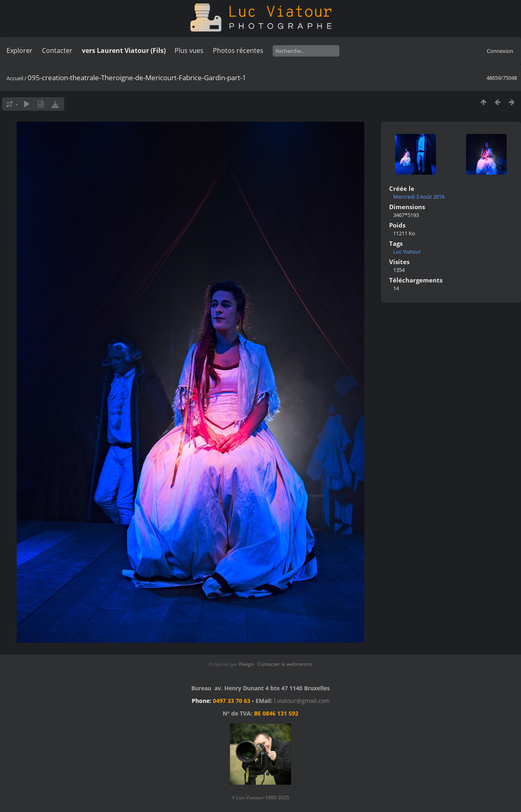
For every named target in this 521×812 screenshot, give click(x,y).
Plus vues (189, 50)
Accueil (15, 78)
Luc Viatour (407, 252)
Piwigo (246, 664)
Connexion (500, 51)
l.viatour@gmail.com (302, 701)
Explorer (20, 50)
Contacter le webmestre (285, 664)
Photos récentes (238, 50)
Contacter (57, 50)
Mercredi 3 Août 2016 (419, 197)
